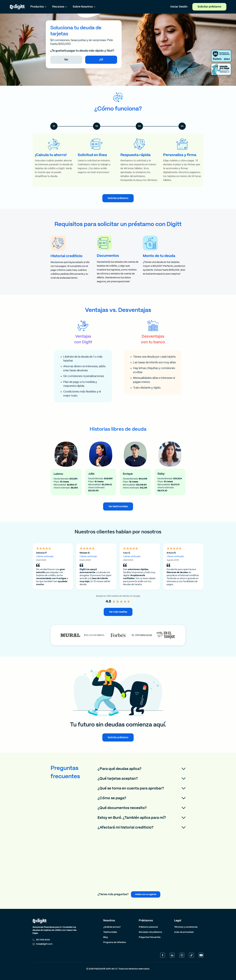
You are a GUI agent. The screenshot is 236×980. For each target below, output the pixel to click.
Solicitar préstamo (209, 7)
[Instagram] (182, 955)
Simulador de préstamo (150, 932)
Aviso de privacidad (184, 932)
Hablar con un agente (146, 894)
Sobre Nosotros (84, 7)
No (66, 60)
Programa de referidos (115, 942)
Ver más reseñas (118, 612)
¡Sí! (101, 60)
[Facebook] (163, 955)
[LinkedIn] (172, 955)
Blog (106, 937)
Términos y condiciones (186, 927)
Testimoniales (110, 932)
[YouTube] (201, 955)
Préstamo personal (148, 927)
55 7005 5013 (41, 940)
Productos (39, 7)
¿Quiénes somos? (112, 927)
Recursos (60, 7)
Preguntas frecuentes (150, 937)
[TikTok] (191, 955)
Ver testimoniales (118, 506)
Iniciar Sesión (179, 7)
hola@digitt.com (43, 944)
